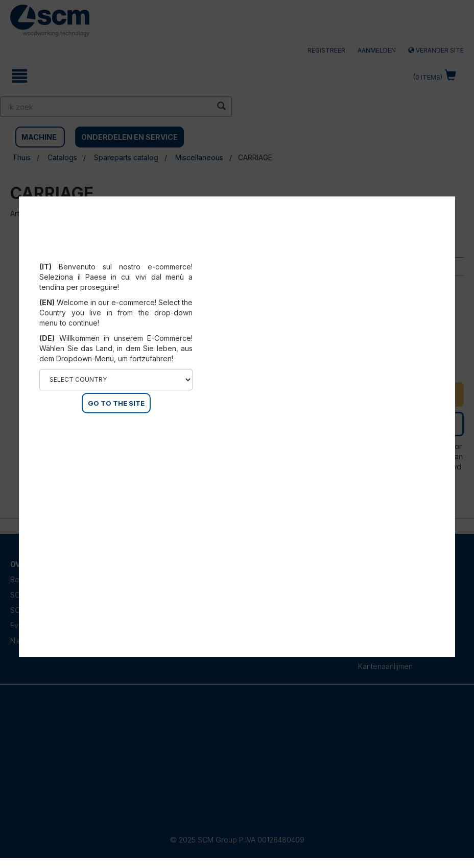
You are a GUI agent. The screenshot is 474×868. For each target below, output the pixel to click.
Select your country (116, 254)
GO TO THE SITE (116, 403)
